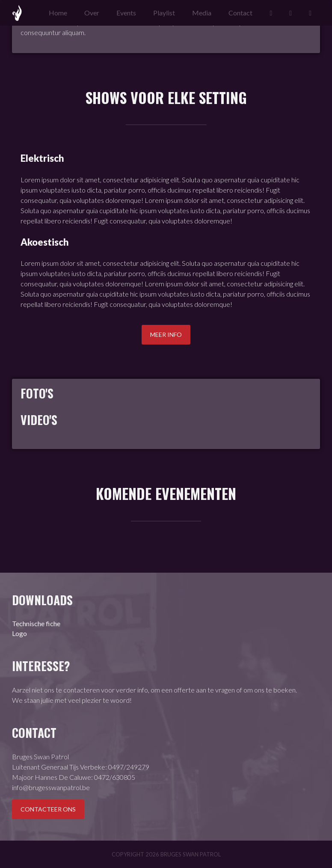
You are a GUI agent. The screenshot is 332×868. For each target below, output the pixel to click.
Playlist (164, 13)
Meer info (166, 334)
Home (58, 13)
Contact (240, 13)
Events (126, 13)
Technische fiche (36, 623)
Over (92, 13)
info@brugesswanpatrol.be (51, 787)
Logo (19, 633)
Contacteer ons (48, 809)
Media (202, 13)
